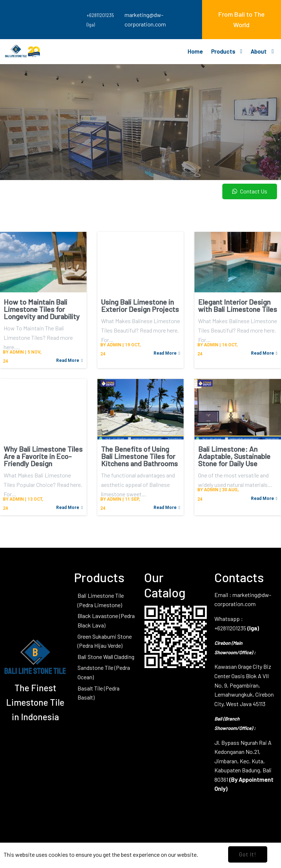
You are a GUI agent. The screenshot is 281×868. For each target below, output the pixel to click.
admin (17, 352)
